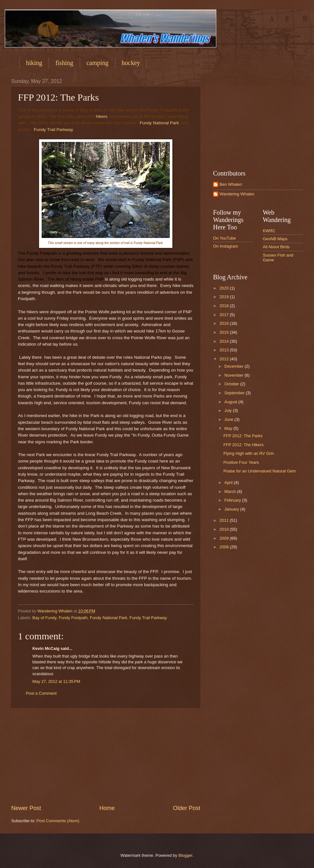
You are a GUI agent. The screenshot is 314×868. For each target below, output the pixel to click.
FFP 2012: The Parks (243, 436)
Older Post (187, 808)
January (232, 509)
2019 (225, 297)
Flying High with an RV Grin (249, 453)
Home (107, 808)
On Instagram (226, 246)
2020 (225, 288)
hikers (102, 116)
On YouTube (224, 238)
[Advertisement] (106, 756)
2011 (225, 520)
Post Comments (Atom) (58, 821)
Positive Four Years (241, 462)
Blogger (186, 855)
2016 (225, 323)
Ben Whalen (231, 184)
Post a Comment (41, 693)
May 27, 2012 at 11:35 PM (56, 681)
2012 (225, 359)
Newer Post (26, 808)
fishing (64, 63)
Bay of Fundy (44, 618)
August (231, 402)
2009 (225, 538)
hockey (131, 63)
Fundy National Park (159, 123)
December (234, 366)
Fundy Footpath (73, 618)
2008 (225, 547)
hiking (34, 63)
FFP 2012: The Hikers (243, 445)
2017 (225, 315)
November (234, 375)
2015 (225, 332)
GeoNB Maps (275, 239)
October (232, 384)
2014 (225, 341)
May (229, 428)
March (231, 491)
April (229, 483)
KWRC (269, 231)
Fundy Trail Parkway (53, 130)
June (229, 419)
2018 (225, 306)
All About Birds (276, 247)
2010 (225, 529)
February (233, 500)
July (228, 410)
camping (98, 63)
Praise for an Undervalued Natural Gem (260, 471)
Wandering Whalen (237, 194)
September (235, 393)
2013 (225, 350)
